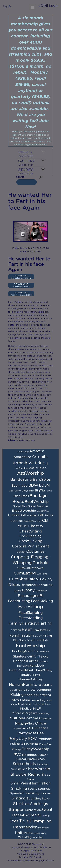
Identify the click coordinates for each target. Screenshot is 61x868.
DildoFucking (40, 579)
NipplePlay (25, 723)
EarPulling (45, 585)
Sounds (44, 789)
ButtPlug (17, 521)
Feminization (21, 636)
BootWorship (37, 502)
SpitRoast (46, 794)
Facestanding (31, 618)
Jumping (44, 690)
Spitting (19, 798)
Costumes (35, 552)
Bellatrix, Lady (27, 441)
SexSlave (18, 769)
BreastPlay (20, 506)
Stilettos (21, 804)
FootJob (41, 640)
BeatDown (15, 491)
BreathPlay (43, 511)
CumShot (18, 579)
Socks (32, 789)
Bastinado (20, 486)
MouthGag (44, 714)
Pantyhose (27, 733)
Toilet (25, 821)
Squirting (34, 798)
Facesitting (30, 607)
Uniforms (23, 833)
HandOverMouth (22, 670)
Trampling (42, 821)
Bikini (49, 491)
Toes (14, 821)
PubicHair (18, 744)
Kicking (17, 695)
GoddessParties (26, 661)
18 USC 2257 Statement (31, 844)
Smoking (19, 789)
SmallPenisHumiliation (31, 783)
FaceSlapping (31, 613)
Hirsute (25, 675)
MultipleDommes (25, 718)
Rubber (42, 755)
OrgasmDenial (20, 728)
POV (32, 739)
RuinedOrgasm (26, 759)
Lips (49, 700)
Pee (40, 733)
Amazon (37, 451)
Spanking (32, 793)
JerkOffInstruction (20, 690)
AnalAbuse (22, 457)
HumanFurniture (25, 685)
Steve (46, 799)
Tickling (45, 816)
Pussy (16, 749)
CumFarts (42, 574)
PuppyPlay (45, 744)
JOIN (43, 6)
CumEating (25, 573)
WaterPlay (25, 837)
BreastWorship (24, 511)
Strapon (17, 810)
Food (30, 640)
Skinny (31, 779)
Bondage (38, 496)
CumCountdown (30, 568)
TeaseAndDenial (26, 815)
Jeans (47, 685)
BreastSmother (38, 506)
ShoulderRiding (26, 774)
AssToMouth (38, 468)
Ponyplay (18, 739)
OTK (32, 728)
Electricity (41, 591)
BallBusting (21, 480)
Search (20, 177)
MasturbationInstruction (34, 704)
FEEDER (16, 630)
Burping (31, 516)
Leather (35, 700)
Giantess (20, 657)
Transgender (25, 827)
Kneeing (31, 695)
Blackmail (21, 496)
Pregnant (45, 739)
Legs (43, 700)
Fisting (47, 636)
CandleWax (30, 521)
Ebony (28, 590)
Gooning (43, 661)
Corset (21, 552)
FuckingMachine (25, 651)
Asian (18, 463)
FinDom (38, 636)
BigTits (40, 490)
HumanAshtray (31, 679)
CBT (46, 521)
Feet (27, 630)
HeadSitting (44, 670)
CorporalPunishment (30, 546)
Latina (25, 700)
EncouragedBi (31, 596)
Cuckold (40, 563)
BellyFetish (28, 491)
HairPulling (23, 666)
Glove (44, 657)
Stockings (39, 804)
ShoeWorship (38, 769)
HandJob (37, 666)
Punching (32, 744)
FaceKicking (42, 601)
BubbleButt (17, 515)
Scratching (42, 764)
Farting (45, 623)
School (41, 759)
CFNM (23, 526)
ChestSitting (31, 531)
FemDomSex (41, 630)
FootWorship (30, 646)
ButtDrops (45, 515)
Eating (18, 591)
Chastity (36, 526)
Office (41, 723)
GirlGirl (34, 656)
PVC (18, 755)
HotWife (37, 675)
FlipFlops (20, 640)
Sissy (46, 775)
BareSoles (42, 480)
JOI (34, 690)
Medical (26, 709)
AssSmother (22, 468)
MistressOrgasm (24, 713)
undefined (43, 828)
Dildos (14, 585)
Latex (14, 700)
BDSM (44, 485)
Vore (43, 833)
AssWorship (31, 473)
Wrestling (38, 837)
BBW (33, 485)
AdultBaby (23, 452)
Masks (14, 705)
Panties (42, 728)
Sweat (47, 810)
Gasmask (44, 652)
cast (39, 521)
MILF (37, 709)
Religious (29, 755)
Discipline (28, 585)
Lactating (45, 695)
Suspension (33, 810)
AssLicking (36, 463)
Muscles (46, 719)
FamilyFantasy (23, 623)
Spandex (17, 793)
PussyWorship (36, 749)
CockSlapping (31, 536)
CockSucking (31, 541)
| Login (53, 6)
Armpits (40, 457)
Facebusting (19, 601)
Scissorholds (24, 764)
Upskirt (36, 833)
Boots (18, 502)
